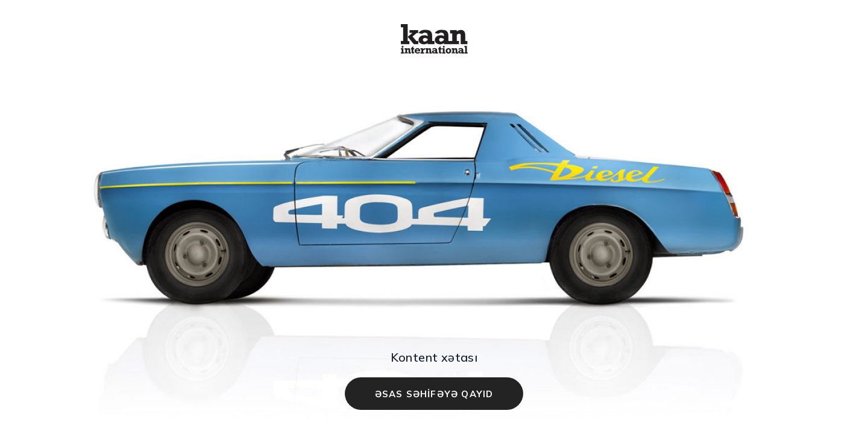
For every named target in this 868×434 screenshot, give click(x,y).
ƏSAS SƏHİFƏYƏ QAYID (434, 394)
